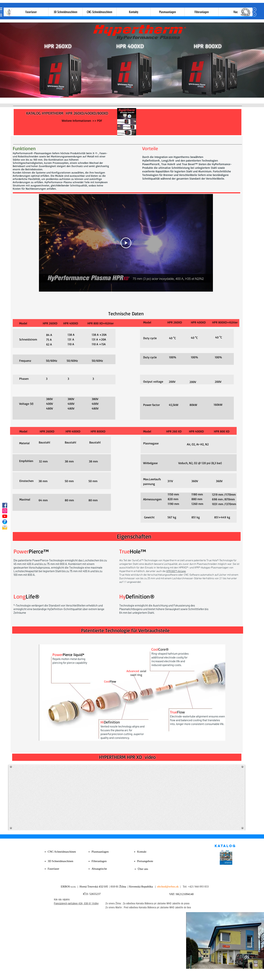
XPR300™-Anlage (176, 571)
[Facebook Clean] (209, 903)
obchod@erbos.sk (168, 887)
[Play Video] (126, 243)
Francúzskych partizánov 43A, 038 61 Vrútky (76, 903)
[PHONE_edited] (5, 522)
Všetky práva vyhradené (150, 974)
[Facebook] (5, 505)
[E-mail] (5, 527)
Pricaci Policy (171, 974)
